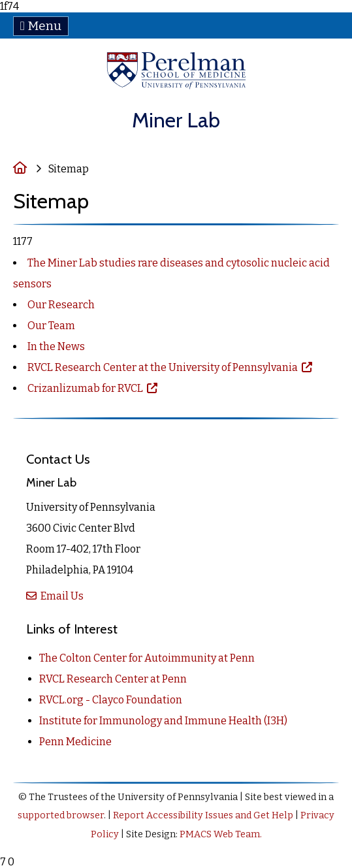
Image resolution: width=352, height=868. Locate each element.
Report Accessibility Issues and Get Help (203, 815)
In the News (56, 346)
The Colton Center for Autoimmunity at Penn (147, 658)
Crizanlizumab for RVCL (86, 388)
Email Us (61, 596)
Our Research (61, 305)
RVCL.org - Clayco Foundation (111, 700)
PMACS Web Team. (221, 834)
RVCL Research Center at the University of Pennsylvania (164, 367)
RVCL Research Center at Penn (113, 679)
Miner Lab (176, 120)
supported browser (61, 815)
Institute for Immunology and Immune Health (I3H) (163, 721)
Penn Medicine (75, 742)
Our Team (51, 326)
